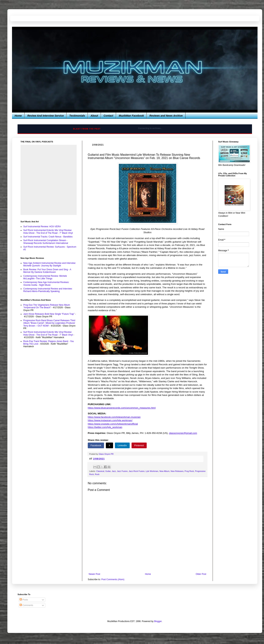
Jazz (114, 471)
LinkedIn (122, 445)
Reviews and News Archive (166, 116)
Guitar (108, 471)
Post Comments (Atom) (113, 579)
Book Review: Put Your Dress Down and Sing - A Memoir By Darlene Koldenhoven (47, 271)
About (94, 116)
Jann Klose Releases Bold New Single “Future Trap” (49, 314)
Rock (97, 474)
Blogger (158, 621)
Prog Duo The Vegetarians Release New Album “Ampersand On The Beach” (47, 306)
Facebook (96, 445)
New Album (165, 471)
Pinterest (139, 445)
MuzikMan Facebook (131, 116)
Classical (100, 471)
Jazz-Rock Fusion (137, 471)
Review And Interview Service (46, 116)
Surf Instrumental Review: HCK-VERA (42, 227)
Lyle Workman (152, 471)
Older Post (201, 574)
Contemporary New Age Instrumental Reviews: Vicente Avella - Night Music (46, 284)
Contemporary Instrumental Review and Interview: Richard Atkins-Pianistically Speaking (48, 290)
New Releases (177, 471)
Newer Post (94, 574)
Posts (24, 600)
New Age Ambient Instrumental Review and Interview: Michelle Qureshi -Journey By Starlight (50, 264)
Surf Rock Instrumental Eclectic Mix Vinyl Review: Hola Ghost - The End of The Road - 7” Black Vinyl (48, 232)
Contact (108, 116)
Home (18, 116)
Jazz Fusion (122, 471)
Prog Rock (189, 471)
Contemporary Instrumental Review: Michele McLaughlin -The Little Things (45, 277)
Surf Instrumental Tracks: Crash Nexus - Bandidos (48, 237)
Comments (26, 605)
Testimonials (77, 116)
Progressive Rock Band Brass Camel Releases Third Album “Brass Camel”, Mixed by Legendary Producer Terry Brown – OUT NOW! (49, 323)
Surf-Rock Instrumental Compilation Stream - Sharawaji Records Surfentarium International (46, 242)
